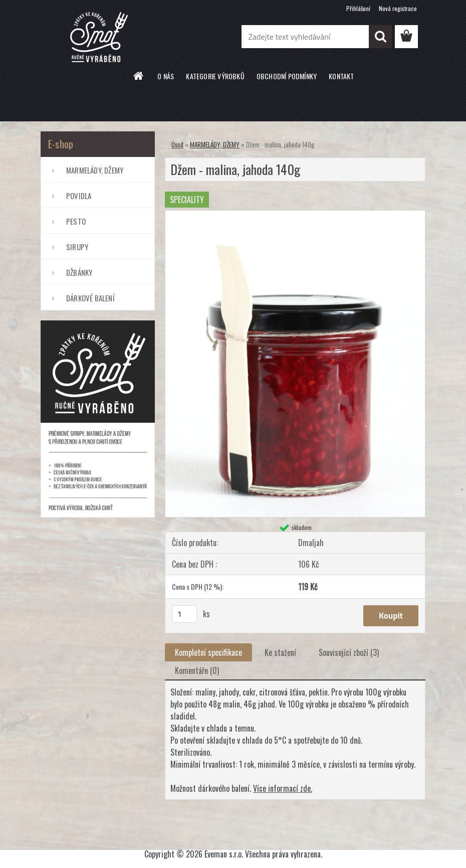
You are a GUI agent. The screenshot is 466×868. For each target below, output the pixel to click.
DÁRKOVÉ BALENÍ (90, 298)
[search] (380, 37)
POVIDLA (79, 196)
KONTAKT (341, 76)
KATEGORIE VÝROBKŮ (215, 76)
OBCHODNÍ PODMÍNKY (287, 76)
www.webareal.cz (262, 836)
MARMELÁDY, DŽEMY (95, 170)
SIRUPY (77, 247)
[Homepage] (139, 76)
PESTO (76, 221)
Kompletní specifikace (208, 652)
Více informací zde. (283, 788)
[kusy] (184, 614)
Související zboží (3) (349, 652)
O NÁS (166, 76)
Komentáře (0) (197, 670)
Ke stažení (280, 652)
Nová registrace (398, 8)
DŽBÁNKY (79, 272)
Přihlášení (358, 8)
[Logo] (109, 37)
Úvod (177, 144)
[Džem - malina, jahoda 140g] (295, 215)
